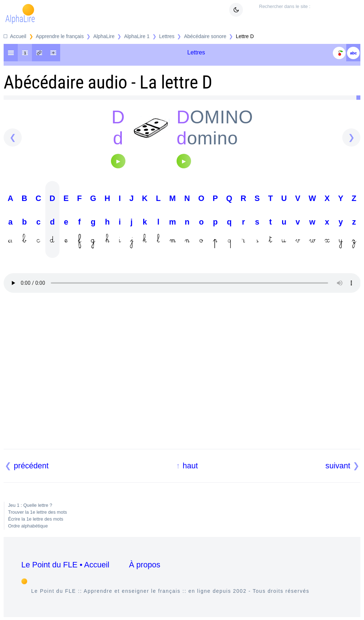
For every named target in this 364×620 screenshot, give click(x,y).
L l (158, 221)
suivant (338, 466)
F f (79, 221)
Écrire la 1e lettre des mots (36, 519)
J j (132, 221)
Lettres (167, 36)
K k (145, 221)
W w (312, 221)
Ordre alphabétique (28, 526)
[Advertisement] (182, 375)
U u (284, 221)
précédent (31, 466)
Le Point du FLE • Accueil (65, 565)
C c (38, 221)
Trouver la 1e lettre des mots (37, 512)
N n (187, 221)
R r (244, 221)
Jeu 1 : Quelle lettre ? (30, 505)
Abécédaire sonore (205, 36)
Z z (354, 221)
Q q (229, 221)
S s (257, 221)
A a (11, 221)
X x (327, 221)
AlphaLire (104, 36)
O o (201, 221)
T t (270, 221)
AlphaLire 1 (137, 36)
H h (107, 221)
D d (53, 221)
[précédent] (13, 137)
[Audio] (118, 161)
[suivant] (351, 137)
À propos (145, 565)
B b (25, 221)
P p (215, 221)
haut (190, 466)
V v (298, 221)
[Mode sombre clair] (236, 10)
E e (66, 221)
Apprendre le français (60, 36)
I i (120, 221)
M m (172, 221)
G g (93, 221)
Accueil (18, 36)
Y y (341, 221)
